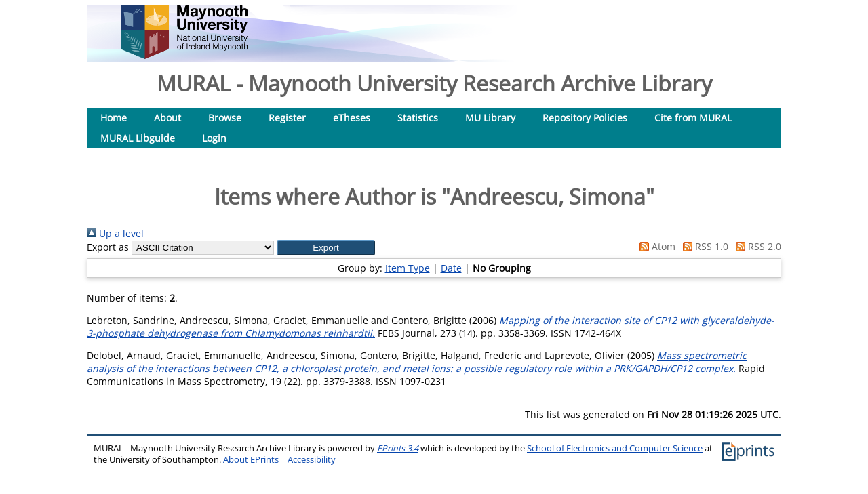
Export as (108, 247)
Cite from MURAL (693, 118)
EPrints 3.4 (398, 448)
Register (287, 118)
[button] (326, 248)
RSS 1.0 (703, 246)
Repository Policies (585, 118)
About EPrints (251, 460)
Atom (655, 246)
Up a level (115, 233)
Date (451, 268)
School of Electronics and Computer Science (615, 448)
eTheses (352, 118)
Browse (225, 118)
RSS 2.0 (756, 246)
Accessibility (312, 460)
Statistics (418, 118)
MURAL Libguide (138, 138)
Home (114, 118)
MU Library (490, 118)
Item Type (408, 268)
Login (214, 138)
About (167, 118)
